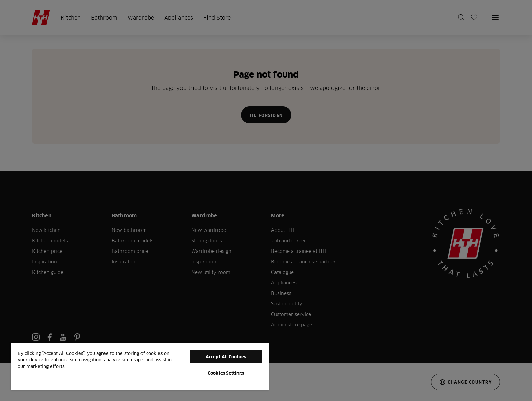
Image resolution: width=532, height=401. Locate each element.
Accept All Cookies (226, 357)
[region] (140, 366)
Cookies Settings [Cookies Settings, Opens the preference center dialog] (226, 373)
